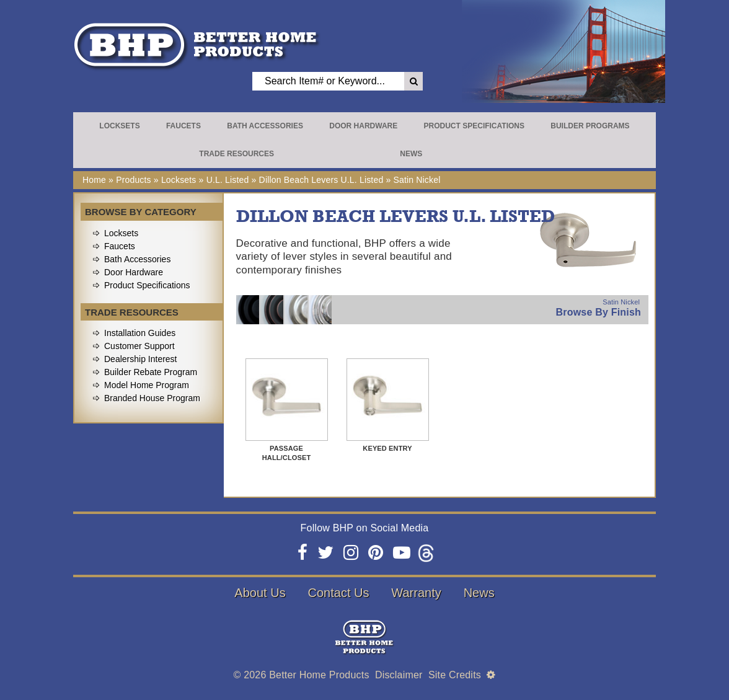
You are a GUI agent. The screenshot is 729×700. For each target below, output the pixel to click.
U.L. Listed (228, 180)
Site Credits (455, 675)
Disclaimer (399, 675)
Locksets (119, 126)
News (411, 154)
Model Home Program (147, 385)
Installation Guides (140, 333)
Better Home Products (319, 675)
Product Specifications (474, 126)
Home (94, 180)
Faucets (183, 126)
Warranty (416, 593)
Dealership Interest (141, 359)
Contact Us (339, 593)
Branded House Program (152, 398)
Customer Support (139, 346)
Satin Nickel (417, 180)
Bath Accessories (265, 126)
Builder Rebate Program (151, 372)
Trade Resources (236, 154)
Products (134, 180)
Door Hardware (363, 126)
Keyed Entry (387, 448)
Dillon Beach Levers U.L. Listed (321, 180)
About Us (260, 593)
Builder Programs (590, 126)
